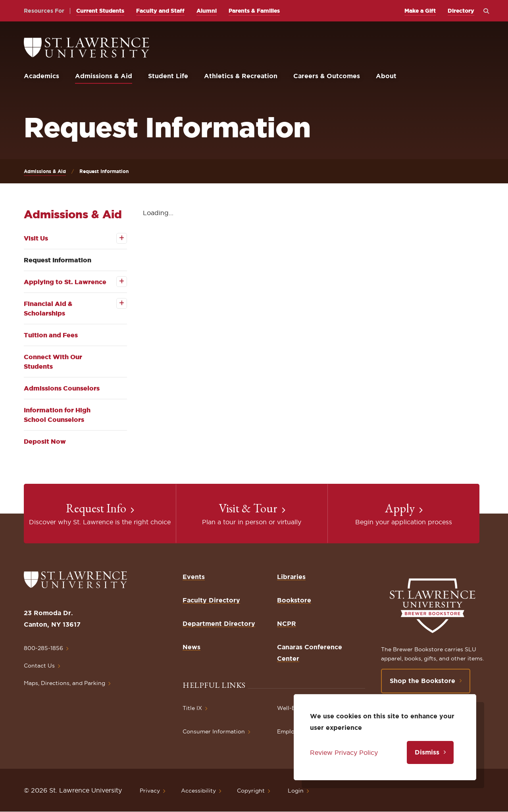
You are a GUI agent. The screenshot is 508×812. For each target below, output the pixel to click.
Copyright (251, 791)
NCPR (287, 623)
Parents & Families (254, 11)
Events (194, 577)
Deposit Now (45, 441)
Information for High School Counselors (57, 415)
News (191, 647)
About (386, 76)
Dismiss (427, 752)
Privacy (150, 791)
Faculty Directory (211, 600)
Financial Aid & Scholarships (48, 308)
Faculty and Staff (160, 11)
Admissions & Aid (104, 76)
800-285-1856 (43, 648)
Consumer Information (214, 731)
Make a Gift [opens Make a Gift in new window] (420, 11)
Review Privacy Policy (344, 752)
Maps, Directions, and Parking (64, 683)
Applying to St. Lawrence (65, 282)
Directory (461, 11)
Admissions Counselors (62, 388)
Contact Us (39, 666)
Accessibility (198, 791)
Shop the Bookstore (422, 681)
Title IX (192, 708)
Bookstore (294, 600)
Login (296, 791)
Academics (41, 76)
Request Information (58, 260)
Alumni (207, 11)
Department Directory (219, 623)
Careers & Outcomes (327, 76)
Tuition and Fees (51, 335)
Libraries (291, 577)
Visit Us (36, 238)
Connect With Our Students (53, 362)
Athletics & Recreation (241, 76)
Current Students (100, 11)
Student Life (168, 76)
